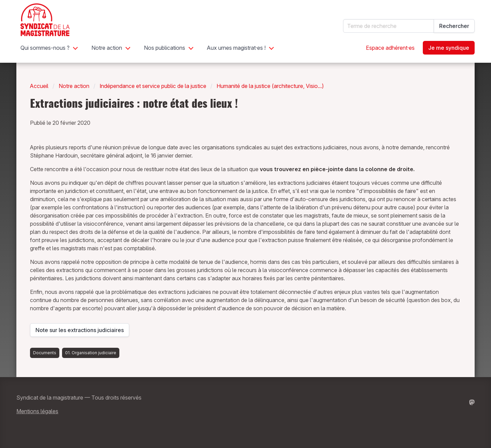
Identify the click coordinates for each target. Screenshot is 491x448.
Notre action (107, 48)
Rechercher (454, 26)
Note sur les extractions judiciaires (80, 332)
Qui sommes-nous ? (45, 48)
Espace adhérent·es (390, 48)
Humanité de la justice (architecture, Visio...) (270, 86)
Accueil (39, 86)
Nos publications (165, 48)
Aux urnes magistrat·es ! (236, 48)
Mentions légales (37, 411)
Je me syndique (449, 48)
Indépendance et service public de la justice (153, 86)
